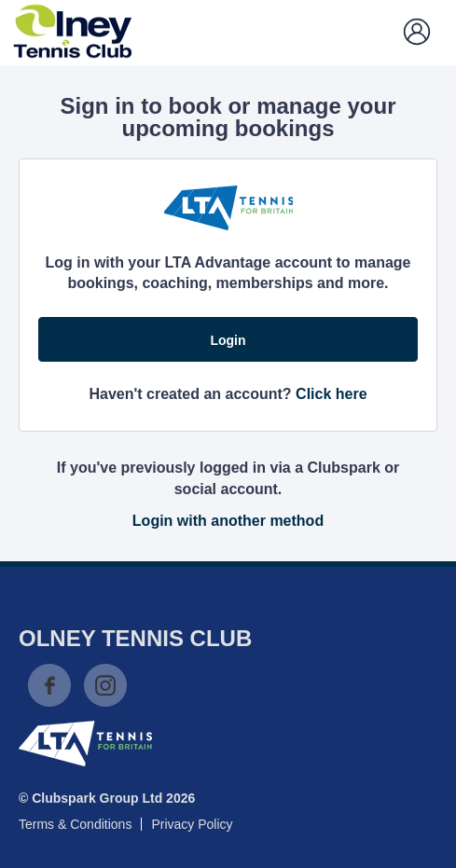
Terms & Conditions (75, 824)
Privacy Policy (192, 824)
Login (228, 340)
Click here (331, 394)
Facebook (49, 685)
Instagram (105, 685)
